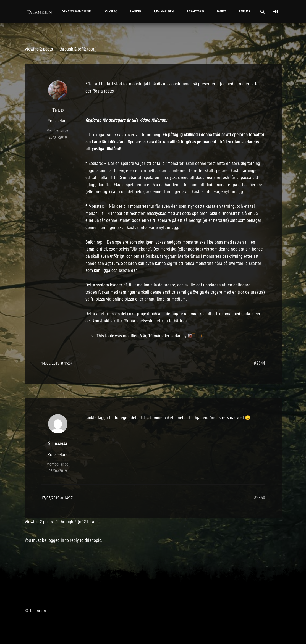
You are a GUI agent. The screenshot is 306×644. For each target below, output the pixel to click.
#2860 (259, 498)
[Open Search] (262, 12)
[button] (76, 12)
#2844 (259, 363)
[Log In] (276, 12)
